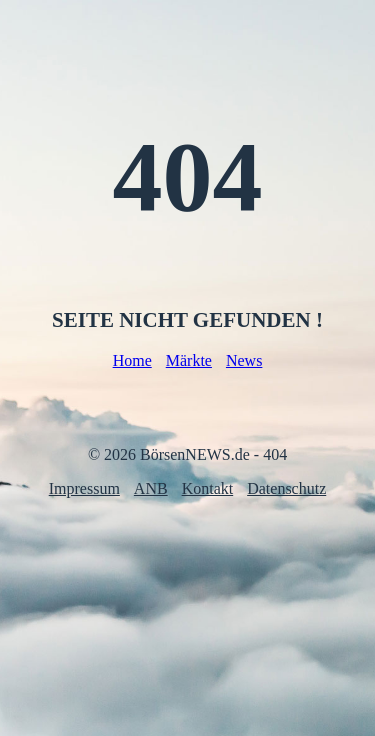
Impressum (84, 488)
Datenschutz (286, 488)
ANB (151, 488)
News (244, 360)
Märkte (189, 360)
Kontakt (208, 488)
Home (132, 360)
